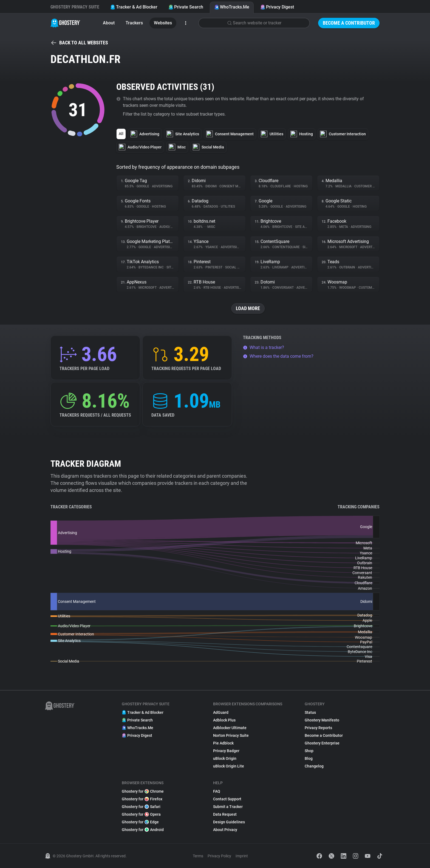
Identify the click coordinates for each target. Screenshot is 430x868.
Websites (163, 23)
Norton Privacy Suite (231, 735)
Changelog (314, 766)
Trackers (134, 23)
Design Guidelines (229, 822)
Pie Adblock (223, 743)
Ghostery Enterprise (322, 743)
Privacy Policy (219, 856)
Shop (309, 751)
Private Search (186, 7)
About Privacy (225, 830)
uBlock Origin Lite (229, 766)
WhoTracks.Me (232, 7)
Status (310, 712)
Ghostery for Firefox (142, 799)
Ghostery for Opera (141, 814)
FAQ (217, 791)
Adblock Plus (224, 720)
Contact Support (227, 799)
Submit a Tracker (228, 807)
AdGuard (221, 712)
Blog (309, 758)
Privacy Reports (318, 728)
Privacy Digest (277, 7)
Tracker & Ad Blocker (134, 7)
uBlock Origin (225, 758)
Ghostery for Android (143, 830)
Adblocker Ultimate (230, 728)
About (109, 23)
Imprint (242, 856)
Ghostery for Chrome (143, 791)
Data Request (225, 814)
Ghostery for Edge (140, 822)
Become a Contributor (349, 23)
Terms (198, 856)
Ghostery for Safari (141, 807)
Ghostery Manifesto (322, 720)
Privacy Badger (226, 751)
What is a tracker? (264, 347)
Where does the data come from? (278, 356)
